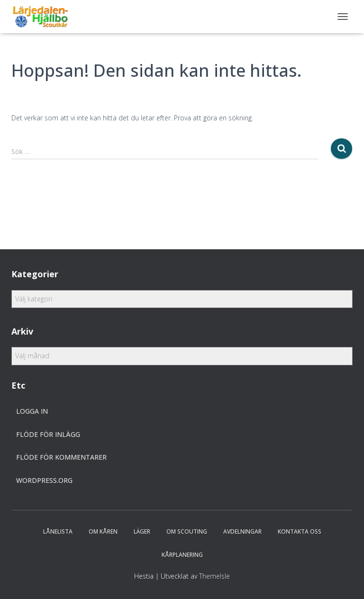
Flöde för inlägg (48, 434)
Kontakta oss (300, 531)
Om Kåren (103, 531)
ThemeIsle (214, 576)
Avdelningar (242, 531)
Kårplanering (182, 555)
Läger (142, 531)
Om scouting (187, 531)
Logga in (32, 411)
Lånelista (58, 531)
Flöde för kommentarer (61, 457)
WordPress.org (44, 480)
